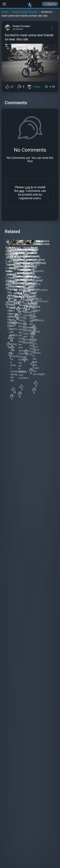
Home (5, 12)
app (22, 191)
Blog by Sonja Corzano (25, 12)
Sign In (50, 4)
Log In (29, 187)
